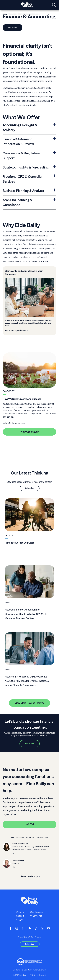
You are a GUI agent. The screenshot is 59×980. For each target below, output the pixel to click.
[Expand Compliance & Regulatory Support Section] (55, 153)
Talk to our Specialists (15, 330)
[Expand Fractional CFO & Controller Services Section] (55, 176)
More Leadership (30, 876)
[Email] (14, 867)
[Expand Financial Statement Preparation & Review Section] (55, 139)
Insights (20, 920)
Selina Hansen (18, 861)
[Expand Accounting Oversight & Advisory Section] (55, 125)
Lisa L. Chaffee (19, 844)
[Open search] (54, 5)
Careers (20, 912)
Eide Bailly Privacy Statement (35, 970)
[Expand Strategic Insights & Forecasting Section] (55, 167)
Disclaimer (17, 970)
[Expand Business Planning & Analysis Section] (55, 190)
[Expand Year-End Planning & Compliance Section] (55, 199)
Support (20, 916)
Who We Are (36, 916)
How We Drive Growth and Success (22, 399)
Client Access (37, 912)
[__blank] (14, 854)
